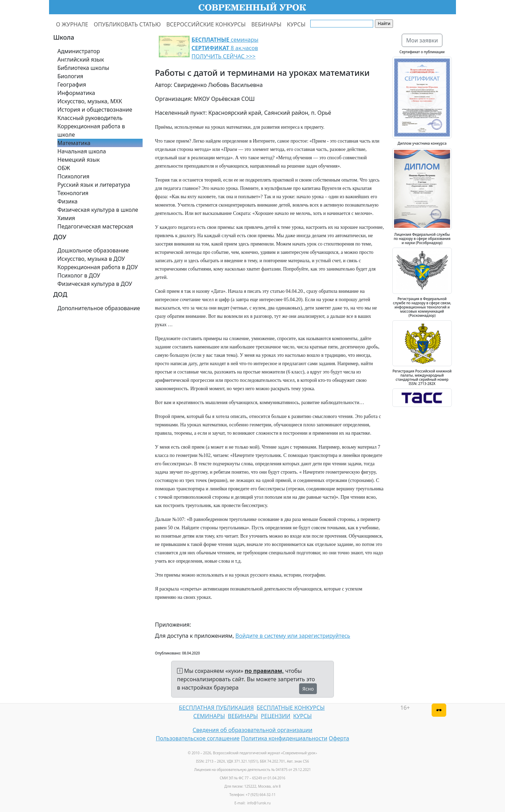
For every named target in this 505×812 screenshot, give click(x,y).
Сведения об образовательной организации (252, 730)
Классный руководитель (90, 118)
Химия (66, 218)
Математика (74, 143)
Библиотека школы (83, 68)
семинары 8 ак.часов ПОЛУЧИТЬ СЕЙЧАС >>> (225, 48)
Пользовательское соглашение (198, 738)
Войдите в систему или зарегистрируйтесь (293, 636)
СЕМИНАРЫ (209, 716)
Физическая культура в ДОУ (95, 284)
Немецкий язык (79, 160)
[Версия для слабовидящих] (439, 710)
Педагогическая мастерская (95, 226)
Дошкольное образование (93, 250)
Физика (67, 201)
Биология (70, 76)
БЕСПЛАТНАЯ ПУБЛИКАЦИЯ (216, 708)
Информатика (76, 93)
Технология (73, 193)
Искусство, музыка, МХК (90, 101)
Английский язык (81, 59)
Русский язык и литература (94, 185)
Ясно (308, 689)
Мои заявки (422, 40)
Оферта (339, 738)
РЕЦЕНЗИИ (276, 716)
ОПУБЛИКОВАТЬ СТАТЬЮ (127, 24)
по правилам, (264, 671)
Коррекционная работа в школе (91, 130)
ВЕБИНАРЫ (266, 24)
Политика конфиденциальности (284, 738)
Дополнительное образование (99, 308)
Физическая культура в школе (98, 210)
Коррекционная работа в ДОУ (98, 267)
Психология (73, 176)
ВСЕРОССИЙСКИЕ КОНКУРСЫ (206, 24)
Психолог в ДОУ (79, 275)
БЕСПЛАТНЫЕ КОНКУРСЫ (291, 708)
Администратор (79, 51)
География (72, 85)
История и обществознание (95, 110)
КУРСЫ (296, 24)
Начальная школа (82, 151)
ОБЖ (64, 168)
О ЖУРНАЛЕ (72, 24)
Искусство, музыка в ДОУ (91, 259)
